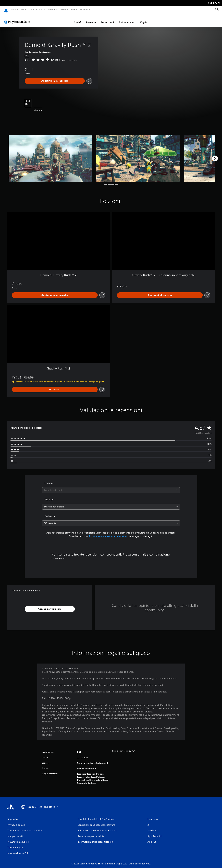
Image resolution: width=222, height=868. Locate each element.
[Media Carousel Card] (51, 155)
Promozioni (107, 19)
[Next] (215, 155)
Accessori (51, 9)
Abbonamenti (127, 19)
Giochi (13, 9)
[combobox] (111, 487)
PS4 (30, 9)
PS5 (23, 9)
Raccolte (91, 19)
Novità (63, 9)
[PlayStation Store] (18, 18)
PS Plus (40, 9)
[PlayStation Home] (6, 9)
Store (73, 9)
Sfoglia (143, 19)
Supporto (84, 9)
